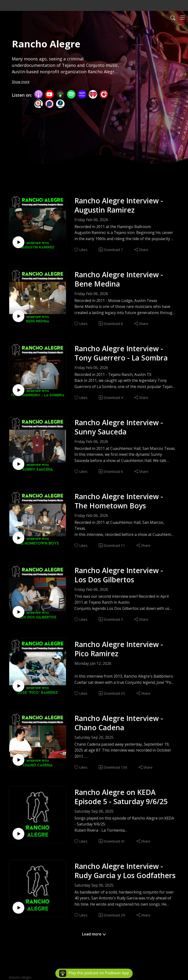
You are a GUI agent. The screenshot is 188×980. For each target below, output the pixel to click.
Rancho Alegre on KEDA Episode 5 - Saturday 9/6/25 (121, 797)
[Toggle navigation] (183, 18)
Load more (94, 934)
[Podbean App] (60, 94)
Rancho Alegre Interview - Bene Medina (119, 279)
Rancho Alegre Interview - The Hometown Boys (119, 501)
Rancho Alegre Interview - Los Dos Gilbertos (119, 575)
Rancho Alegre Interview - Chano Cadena (119, 723)
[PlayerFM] (104, 94)
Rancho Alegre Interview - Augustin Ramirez (119, 205)
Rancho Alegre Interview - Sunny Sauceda (119, 427)
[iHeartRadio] (93, 94)
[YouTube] (49, 94)
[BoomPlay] (60, 103)
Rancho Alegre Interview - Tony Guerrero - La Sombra (121, 353)
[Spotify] (71, 94)
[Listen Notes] (39, 103)
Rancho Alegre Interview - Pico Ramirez (119, 649)
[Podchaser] (49, 103)
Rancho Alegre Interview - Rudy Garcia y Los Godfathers (125, 871)
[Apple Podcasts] (39, 94)
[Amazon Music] (82, 94)
